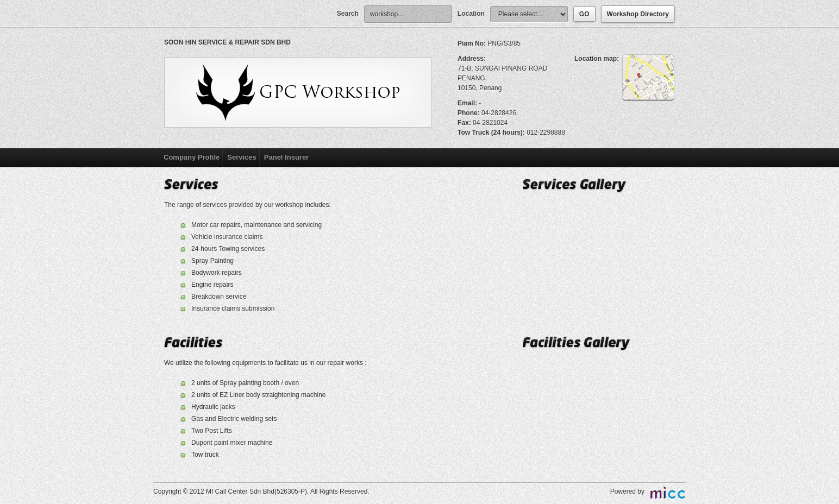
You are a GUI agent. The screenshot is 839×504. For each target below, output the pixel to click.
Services (242, 157)
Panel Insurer (286, 157)
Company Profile (192, 157)
